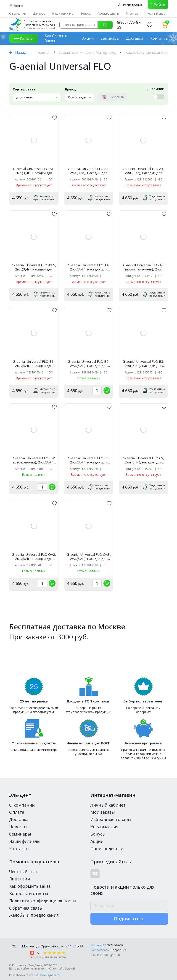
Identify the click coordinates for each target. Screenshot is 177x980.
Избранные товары (111, 819)
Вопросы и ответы (29, 893)
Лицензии (133, 14)
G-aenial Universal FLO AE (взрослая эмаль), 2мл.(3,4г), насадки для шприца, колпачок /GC (143, 267)
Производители (108, 14)
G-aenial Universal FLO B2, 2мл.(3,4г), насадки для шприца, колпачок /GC (88, 363)
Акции (88, 38)
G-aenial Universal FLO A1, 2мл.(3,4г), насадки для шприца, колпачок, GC (34, 171)
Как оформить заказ (30, 886)
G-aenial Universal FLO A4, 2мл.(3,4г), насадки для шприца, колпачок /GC (89, 267)
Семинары (110, 38)
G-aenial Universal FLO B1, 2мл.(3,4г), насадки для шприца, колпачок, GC (34, 363)
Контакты (159, 38)
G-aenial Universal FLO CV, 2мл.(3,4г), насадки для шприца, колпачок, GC (143, 460)
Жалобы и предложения (34, 915)
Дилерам (39, 14)
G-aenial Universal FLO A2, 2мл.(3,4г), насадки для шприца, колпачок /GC (89, 171)
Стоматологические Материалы (87, 52)
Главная (43, 52)
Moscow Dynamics (47, 975)
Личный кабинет (108, 805)
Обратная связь (26, 908)
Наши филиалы (63, 14)
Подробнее (119, 950)
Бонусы (86, 14)
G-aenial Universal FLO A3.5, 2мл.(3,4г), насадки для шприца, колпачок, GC (34, 267)
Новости (18, 827)
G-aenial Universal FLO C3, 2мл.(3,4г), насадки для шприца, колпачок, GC (89, 460)
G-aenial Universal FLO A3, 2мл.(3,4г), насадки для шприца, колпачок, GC (143, 171)
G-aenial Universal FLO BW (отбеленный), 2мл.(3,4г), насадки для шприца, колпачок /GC (34, 460)
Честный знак (156, 14)
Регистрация (130, 5)
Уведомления (104, 827)
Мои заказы (103, 812)
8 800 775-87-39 (113, 945)
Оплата (17, 812)
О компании (18, 14)
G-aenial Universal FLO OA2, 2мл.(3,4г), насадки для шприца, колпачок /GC (34, 556)
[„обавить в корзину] (107, 391)
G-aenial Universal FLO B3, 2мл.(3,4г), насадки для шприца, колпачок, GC (143, 363)
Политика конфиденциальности (42, 901)
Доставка (135, 38)
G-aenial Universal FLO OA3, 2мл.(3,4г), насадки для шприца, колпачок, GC (89, 556)
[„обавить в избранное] (54, 118)
